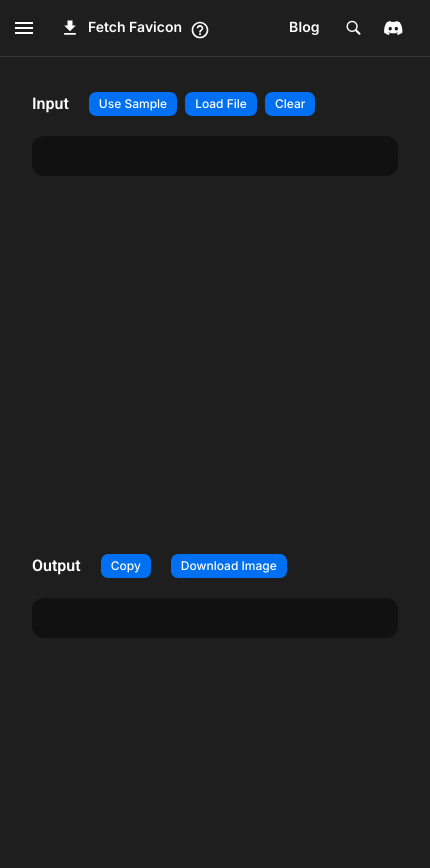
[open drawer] (24, 28)
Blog (304, 27)
